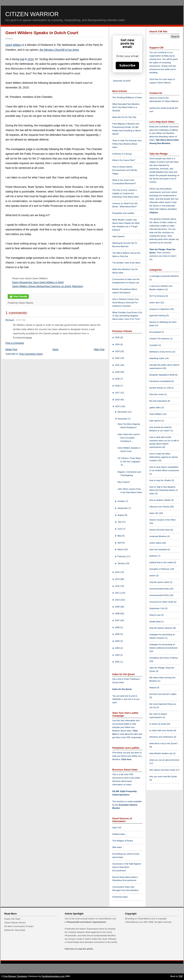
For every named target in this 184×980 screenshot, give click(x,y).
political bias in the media (161, 562)
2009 (118, 607)
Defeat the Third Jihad (15, 930)
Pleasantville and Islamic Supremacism (86, 922)
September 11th (157, 608)
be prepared (155, 332)
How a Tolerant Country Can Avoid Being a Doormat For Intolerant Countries (125, 303)
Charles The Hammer (160, 339)
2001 (118, 662)
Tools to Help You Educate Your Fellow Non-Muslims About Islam (127, 144)
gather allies (155, 407)
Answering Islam (120, 897)
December (123, 412)
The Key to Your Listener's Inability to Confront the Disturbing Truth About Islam (126, 193)
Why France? (124, 482)
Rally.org (168, 56)
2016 (31, 59)
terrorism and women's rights (163, 694)
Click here (126, 759)
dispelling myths (157, 358)
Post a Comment (15, 343)
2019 (118, 379)
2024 (118, 344)
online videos (156, 543)
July (120, 522)
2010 (118, 600)
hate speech (155, 421)
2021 (118, 365)
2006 (118, 627)
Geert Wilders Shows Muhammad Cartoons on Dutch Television (48, 286)
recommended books (160, 589)
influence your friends (160, 507)
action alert (155, 303)
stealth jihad (155, 622)
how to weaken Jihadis (160, 500)
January (122, 563)
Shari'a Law (155, 615)
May (120, 536)
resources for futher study (162, 602)
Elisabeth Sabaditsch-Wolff (162, 375)
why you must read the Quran (163, 776)
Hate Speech (118, 236)
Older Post (99, 349)
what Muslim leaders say (161, 753)
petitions (154, 556)
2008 (118, 613)
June (120, 529)
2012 (118, 586)
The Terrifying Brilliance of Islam (127, 97)
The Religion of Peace (123, 841)
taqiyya (154, 212)
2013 (118, 579)
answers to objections (160, 309)
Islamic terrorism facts (160, 530)
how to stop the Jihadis (160, 480)
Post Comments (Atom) (31, 354)
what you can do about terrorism (164, 760)
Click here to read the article (79, 949)
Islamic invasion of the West (162, 520)
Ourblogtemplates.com (53, 976)
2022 (118, 358)
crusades (154, 345)
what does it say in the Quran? (164, 743)
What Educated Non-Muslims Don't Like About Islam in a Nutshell (126, 107)
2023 (118, 351)
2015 (118, 406)
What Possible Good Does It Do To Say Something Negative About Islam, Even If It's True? (127, 316)
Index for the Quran (122, 689)
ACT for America (157, 296)
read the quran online (160, 582)
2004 (118, 641)
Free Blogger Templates (15, 976)
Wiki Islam (117, 847)
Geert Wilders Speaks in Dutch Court (42, 33)
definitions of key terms (160, 352)
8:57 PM (21, 320)
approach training (158, 315)
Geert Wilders (13, 45)
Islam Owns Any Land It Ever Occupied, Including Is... (129, 438)
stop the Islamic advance (161, 628)
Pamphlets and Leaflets (123, 213)
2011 (118, 593)
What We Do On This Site (124, 117)
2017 (118, 393)
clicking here (155, 59)
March (121, 549)
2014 (118, 572)
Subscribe (127, 65)
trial (22, 59)
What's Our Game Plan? (124, 160)
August (121, 515)
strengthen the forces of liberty (164, 658)
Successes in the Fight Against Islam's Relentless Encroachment (127, 867)
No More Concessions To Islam (19, 926)
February (122, 556)
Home (56, 349)
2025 (118, 337)
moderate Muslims (158, 536)
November (123, 419)
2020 (118, 372)
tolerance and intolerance (162, 737)
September (123, 508)
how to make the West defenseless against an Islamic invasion (164, 457)
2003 (118, 648)
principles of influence (160, 569)
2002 (118, 655)
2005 (118, 634)
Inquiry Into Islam (12, 919)
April (120, 543)
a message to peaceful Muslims (164, 276)
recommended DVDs (159, 595)
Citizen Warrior (32, 14)
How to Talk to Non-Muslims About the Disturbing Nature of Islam (164, 490)
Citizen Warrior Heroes (15, 923)
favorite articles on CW (160, 388)
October (122, 501)
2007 (118, 620)
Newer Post (11, 349)
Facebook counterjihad (160, 381)
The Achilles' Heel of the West (126, 263)
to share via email (158, 724)
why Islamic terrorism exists (163, 770)
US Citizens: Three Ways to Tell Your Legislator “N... (129, 462)
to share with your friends (161, 730)
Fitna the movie (157, 394)
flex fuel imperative (158, 401)
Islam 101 (117, 828)
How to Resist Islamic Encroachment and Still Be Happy (125, 170)
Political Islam (119, 834)
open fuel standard (158, 549)
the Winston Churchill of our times (59, 50)
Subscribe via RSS (122, 81)
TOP (181, 976)
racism (153, 576)
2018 (118, 386)
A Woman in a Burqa (122, 154)
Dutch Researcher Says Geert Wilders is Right (38, 282)
